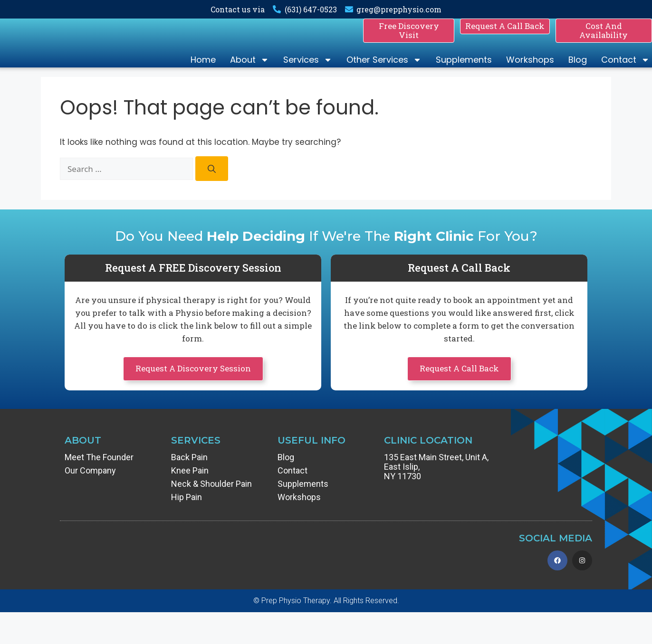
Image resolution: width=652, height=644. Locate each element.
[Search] (212, 185)
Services (308, 68)
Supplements (464, 68)
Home (203, 68)
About (249, 68)
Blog (578, 68)
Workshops (530, 68)
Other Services (384, 68)
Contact (625, 68)
